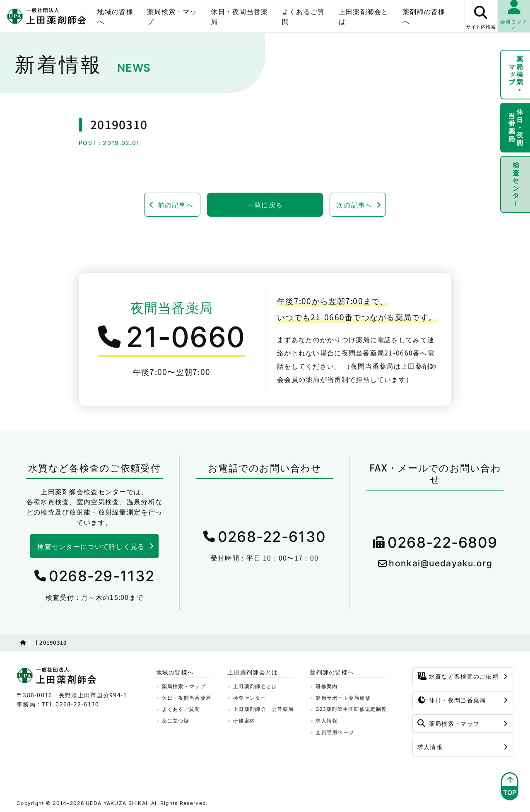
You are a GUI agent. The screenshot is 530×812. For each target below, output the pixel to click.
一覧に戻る (265, 205)
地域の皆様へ (115, 16)
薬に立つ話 (176, 720)
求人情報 (326, 720)
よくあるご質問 (304, 16)
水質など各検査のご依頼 (458, 676)
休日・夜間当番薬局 (239, 16)
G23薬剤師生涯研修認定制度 (351, 709)
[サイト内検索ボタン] (480, 16)
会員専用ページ (335, 732)
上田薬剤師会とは (364, 16)
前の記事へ (176, 205)
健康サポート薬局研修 (343, 697)
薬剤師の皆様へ (424, 16)
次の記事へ (354, 205)
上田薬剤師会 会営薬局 (263, 709)
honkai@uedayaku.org (440, 563)
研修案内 (244, 720)
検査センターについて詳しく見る (91, 546)
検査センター (516, 184)
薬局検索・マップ (172, 16)
